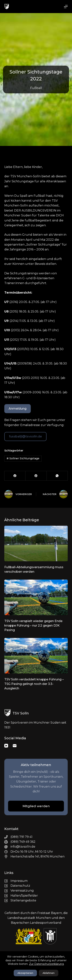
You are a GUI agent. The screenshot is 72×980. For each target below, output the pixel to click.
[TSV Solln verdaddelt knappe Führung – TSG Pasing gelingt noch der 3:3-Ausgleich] (36, 656)
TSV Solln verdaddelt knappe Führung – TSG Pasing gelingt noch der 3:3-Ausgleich (34, 684)
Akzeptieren (25, 973)
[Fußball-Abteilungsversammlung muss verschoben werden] (36, 543)
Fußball (36, 88)
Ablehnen (49, 973)
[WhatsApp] (57, 476)
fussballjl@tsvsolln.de (25, 436)
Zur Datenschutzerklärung (46, 964)
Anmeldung (18, 409)
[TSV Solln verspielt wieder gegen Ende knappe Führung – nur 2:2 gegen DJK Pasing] (36, 597)
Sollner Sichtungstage (23, 458)
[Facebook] (15, 476)
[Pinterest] (36, 476)
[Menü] (66, 7)
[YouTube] (6, 746)
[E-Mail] (15, 746)
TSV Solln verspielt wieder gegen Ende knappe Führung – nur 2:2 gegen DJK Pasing (33, 625)
